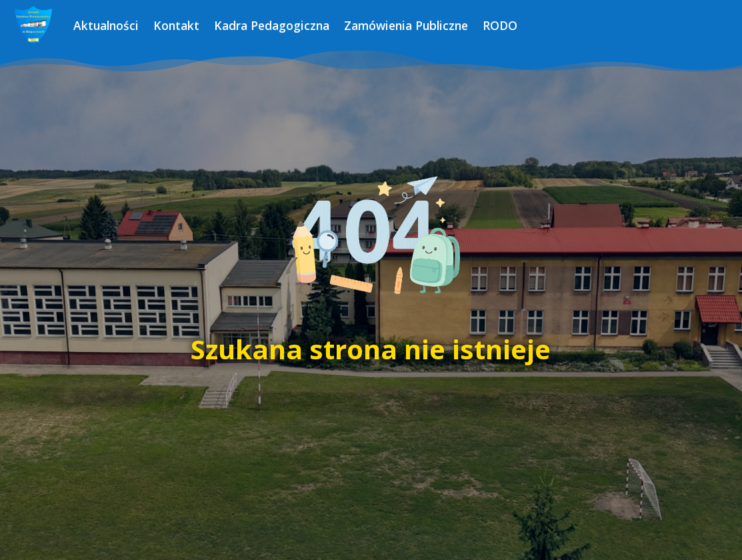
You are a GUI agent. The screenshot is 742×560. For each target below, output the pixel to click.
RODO (500, 25)
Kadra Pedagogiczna (272, 25)
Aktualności (106, 25)
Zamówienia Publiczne (406, 25)
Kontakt (176, 25)
